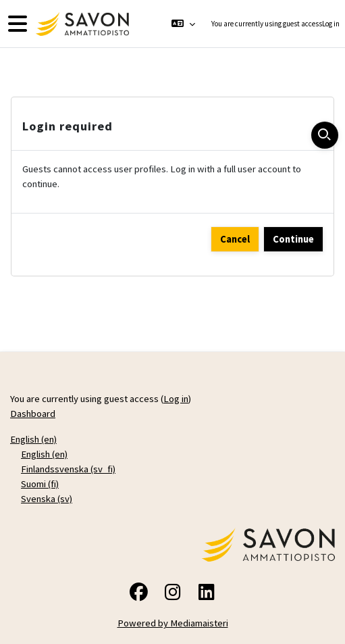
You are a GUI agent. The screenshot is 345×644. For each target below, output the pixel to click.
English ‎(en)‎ (33, 439)
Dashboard (33, 414)
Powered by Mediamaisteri (173, 623)
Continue (293, 239)
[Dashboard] (81, 24)
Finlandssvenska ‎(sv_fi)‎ (68, 469)
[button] (183, 24)
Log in (331, 24)
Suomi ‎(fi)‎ (40, 484)
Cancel (235, 239)
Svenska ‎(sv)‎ (47, 499)
